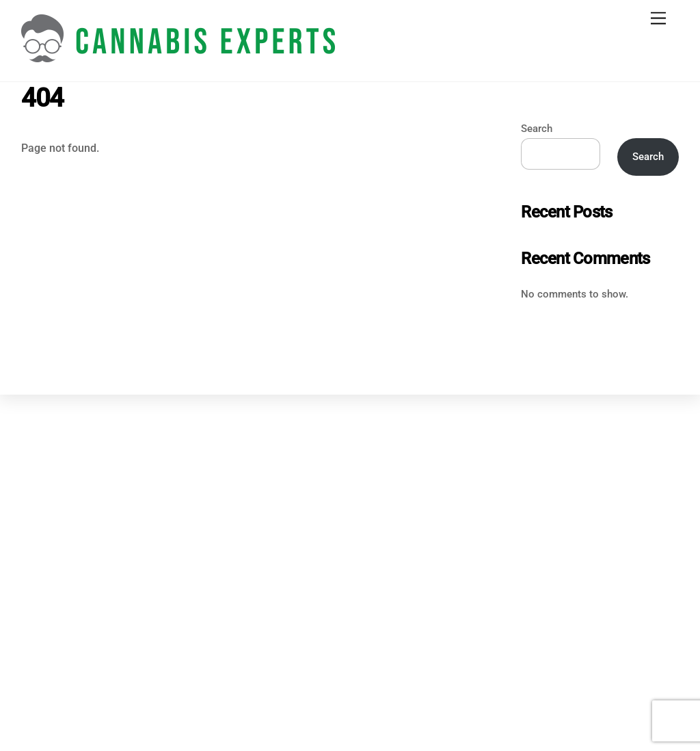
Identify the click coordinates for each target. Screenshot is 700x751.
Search (537, 129)
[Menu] (658, 19)
